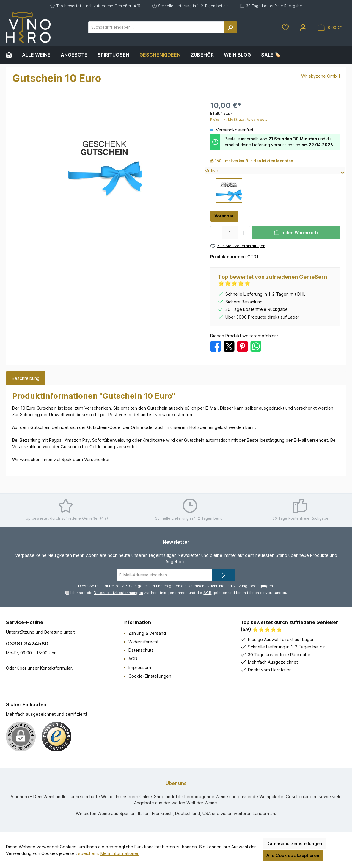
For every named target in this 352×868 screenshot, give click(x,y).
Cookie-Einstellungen (150, 676)
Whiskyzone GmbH (320, 76)
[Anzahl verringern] (216, 233)
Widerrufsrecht (143, 642)
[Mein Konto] (303, 28)
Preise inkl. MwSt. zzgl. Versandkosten (240, 120)
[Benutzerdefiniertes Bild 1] (56, 737)
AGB (207, 593)
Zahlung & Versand (147, 633)
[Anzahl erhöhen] (244, 233)
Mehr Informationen (120, 853)
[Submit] (224, 575)
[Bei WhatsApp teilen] (256, 346)
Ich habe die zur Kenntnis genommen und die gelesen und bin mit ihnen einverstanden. (179, 593)
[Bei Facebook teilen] (216, 346)
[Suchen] (230, 27)
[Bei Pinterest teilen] (242, 346)
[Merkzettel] (285, 28)
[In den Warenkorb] (296, 233)
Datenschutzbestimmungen (118, 593)
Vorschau (224, 216)
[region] (105, 164)
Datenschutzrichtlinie (206, 586)
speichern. (89, 853)
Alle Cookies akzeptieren (293, 855)
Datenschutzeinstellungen (294, 843)
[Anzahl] (230, 233)
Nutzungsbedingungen (253, 586)
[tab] (26, 378)
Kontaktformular (56, 668)
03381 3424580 (27, 644)
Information (137, 622)
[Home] (11, 55)
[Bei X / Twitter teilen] (229, 346)
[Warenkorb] (330, 28)
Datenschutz (141, 650)
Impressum (140, 667)
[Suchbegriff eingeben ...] (156, 27)
